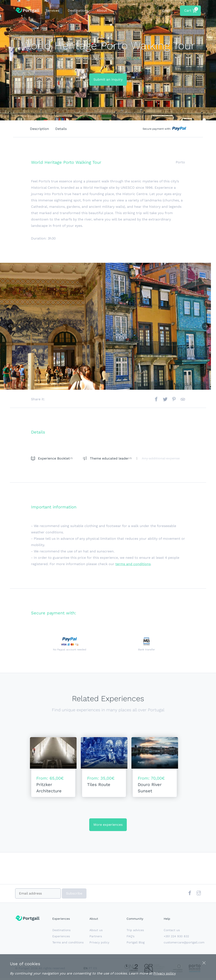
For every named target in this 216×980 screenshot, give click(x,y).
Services (53, 10)
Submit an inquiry (108, 79)
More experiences (108, 827)
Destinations (78, 10)
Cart (191, 10)
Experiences (61, 938)
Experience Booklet (54, 458)
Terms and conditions (68, 944)
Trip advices (135, 932)
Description (39, 129)
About (102, 10)
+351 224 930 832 (176, 938)
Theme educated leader (109, 458)
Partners (96, 938)
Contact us (172, 932)
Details (61, 129)
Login (167, 10)
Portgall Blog (136, 944)
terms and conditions (133, 564)
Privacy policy (99, 944)
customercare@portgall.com (184, 944)
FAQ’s (130, 938)
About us (96, 932)
